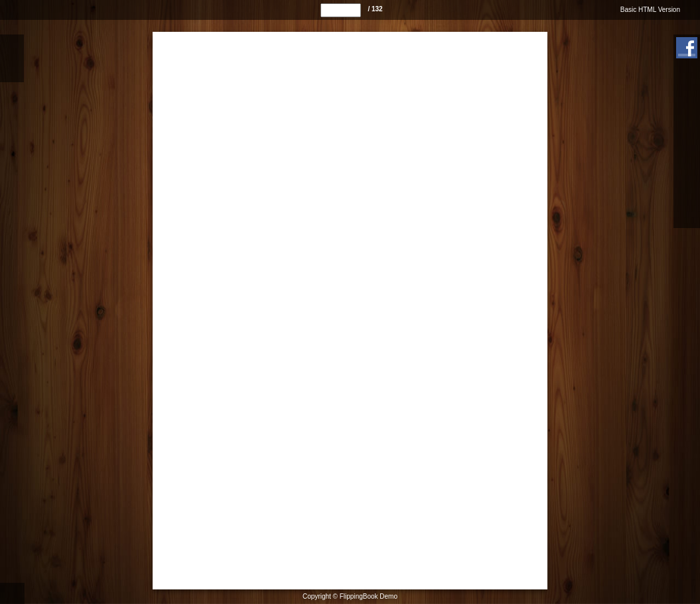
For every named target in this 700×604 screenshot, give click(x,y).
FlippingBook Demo (369, 596)
